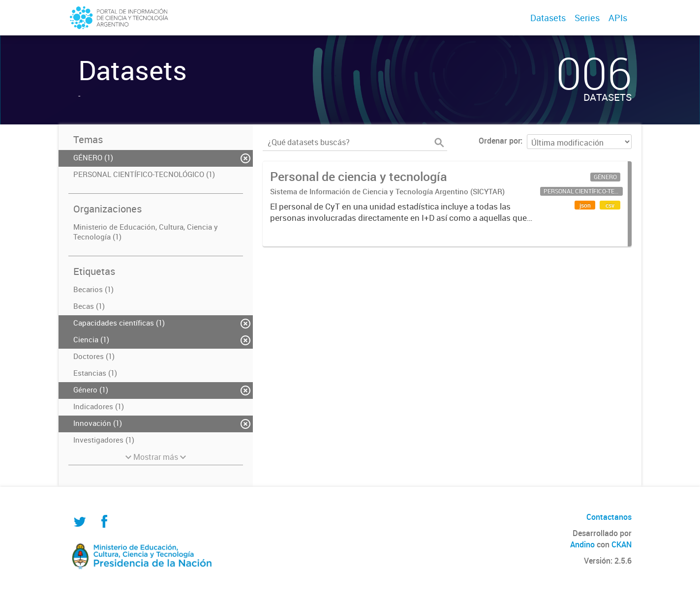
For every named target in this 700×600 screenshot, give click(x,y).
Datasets (548, 18)
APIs (618, 18)
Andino (582, 544)
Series (587, 18)
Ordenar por (500, 141)
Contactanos (609, 517)
